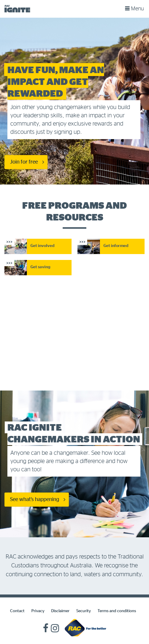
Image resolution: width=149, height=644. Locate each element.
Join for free (24, 162)
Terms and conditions (117, 611)
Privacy (38, 611)
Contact (17, 611)
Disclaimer (60, 611)
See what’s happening (35, 500)
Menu (134, 8)
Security (84, 611)
